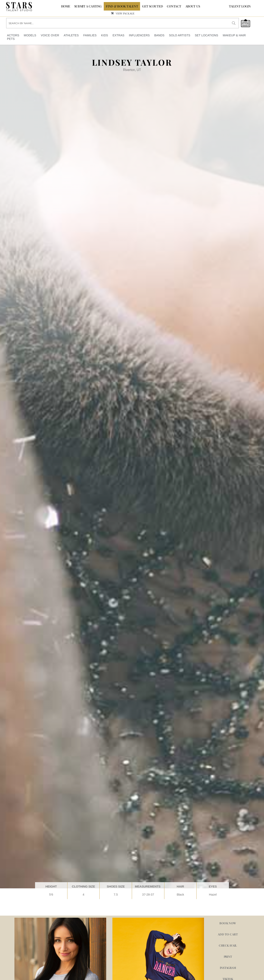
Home (66, 6)
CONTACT (174, 6)
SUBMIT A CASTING (88, 6)
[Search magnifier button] (234, 23)
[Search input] (118, 23)
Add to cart (228, 934)
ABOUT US (193, 6)
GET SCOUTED (152, 6)
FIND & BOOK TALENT (122, 6)
